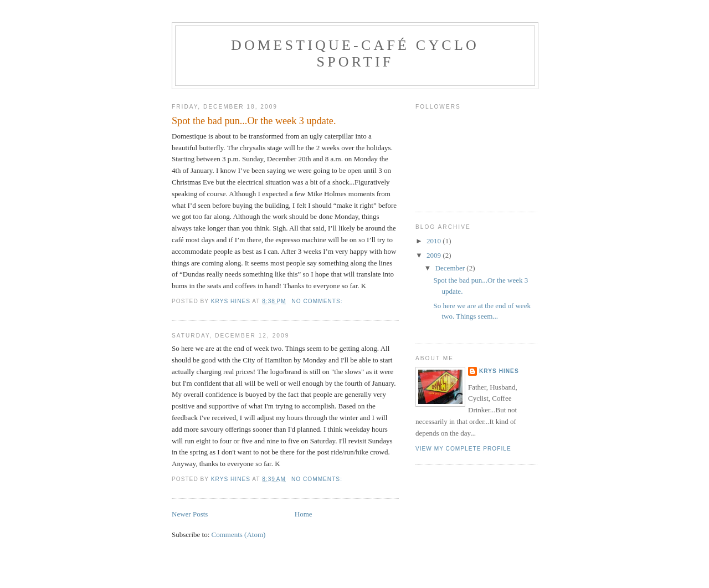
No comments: (318, 301)
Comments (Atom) (239, 535)
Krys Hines (499, 371)
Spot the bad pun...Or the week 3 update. (254, 121)
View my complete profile (463, 449)
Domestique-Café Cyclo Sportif (355, 53)
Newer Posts (190, 514)
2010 (435, 241)
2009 (435, 255)
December (451, 268)
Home (304, 514)
